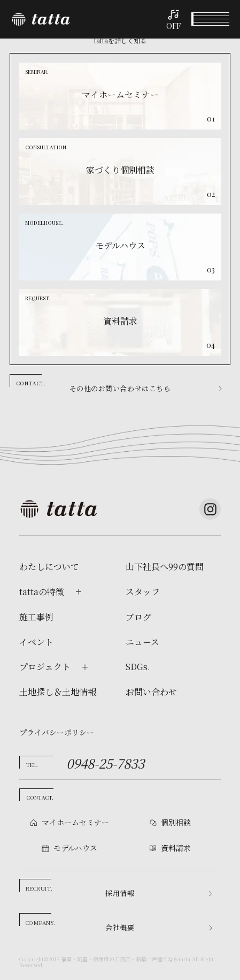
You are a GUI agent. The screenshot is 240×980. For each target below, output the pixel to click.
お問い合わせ (151, 692)
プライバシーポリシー (57, 732)
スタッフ (143, 592)
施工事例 (36, 617)
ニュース (142, 642)
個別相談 (90, 968)
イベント (30, 968)
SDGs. (138, 667)
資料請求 (210, 968)
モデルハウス (150, 968)
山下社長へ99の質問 (165, 567)
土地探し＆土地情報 (58, 692)
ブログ (138, 617)
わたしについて (49, 567)
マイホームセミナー (75, 822)
